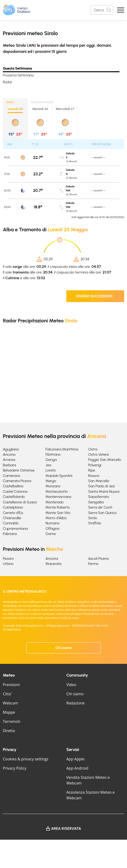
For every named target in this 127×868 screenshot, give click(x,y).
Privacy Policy (15, 768)
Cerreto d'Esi (13, 513)
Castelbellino (13, 486)
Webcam (10, 703)
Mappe (9, 712)
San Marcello (99, 481)
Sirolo (93, 518)
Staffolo (95, 523)
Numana (52, 523)
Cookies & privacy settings (26, 759)
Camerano (12, 476)
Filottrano (53, 454)
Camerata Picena (17, 481)
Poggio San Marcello (105, 460)
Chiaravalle (12, 518)
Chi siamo (63, 648)
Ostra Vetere (99, 454)
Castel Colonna (15, 491)
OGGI (10, 102)
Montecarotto (57, 491)
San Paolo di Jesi (101, 486)
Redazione (75, 703)
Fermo (93, 564)
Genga (51, 460)
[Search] (102, 10)
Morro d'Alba (56, 518)
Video (71, 685)
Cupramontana (15, 529)
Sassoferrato (99, 497)
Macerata (53, 564)
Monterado (54, 502)
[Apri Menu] (121, 10)
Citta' (7, 694)
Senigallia (96, 502)
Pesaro (8, 558)
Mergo (51, 481)
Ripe (92, 470)
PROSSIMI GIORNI (42, 102)
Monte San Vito (58, 513)
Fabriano (10, 534)
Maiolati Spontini (59, 476)
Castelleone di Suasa (20, 502)
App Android (77, 768)
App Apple (75, 759)
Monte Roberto (58, 507)
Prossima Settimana (18, 75)
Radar (8, 82)
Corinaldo (11, 523)
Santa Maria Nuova (104, 491)
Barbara (9, 465)
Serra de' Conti (100, 507)
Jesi (48, 465)
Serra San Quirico (102, 513)
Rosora (94, 476)
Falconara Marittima (62, 449)
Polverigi (95, 465)
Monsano (53, 486)
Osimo (51, 534)
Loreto (51, 470)
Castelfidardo (14, 497)
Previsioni (11, 685)
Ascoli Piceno (99, 558)
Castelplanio (13, 507)
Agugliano (11, 449)
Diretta (9, 731)
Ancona (9, 454)
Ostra (93, 449)
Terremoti (12, 721)
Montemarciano (58, 497)
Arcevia (9, 460)
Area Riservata (66, 828)
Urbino (8, 564)
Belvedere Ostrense (19, 470)
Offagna (52, 529)
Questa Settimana (17, 68)
